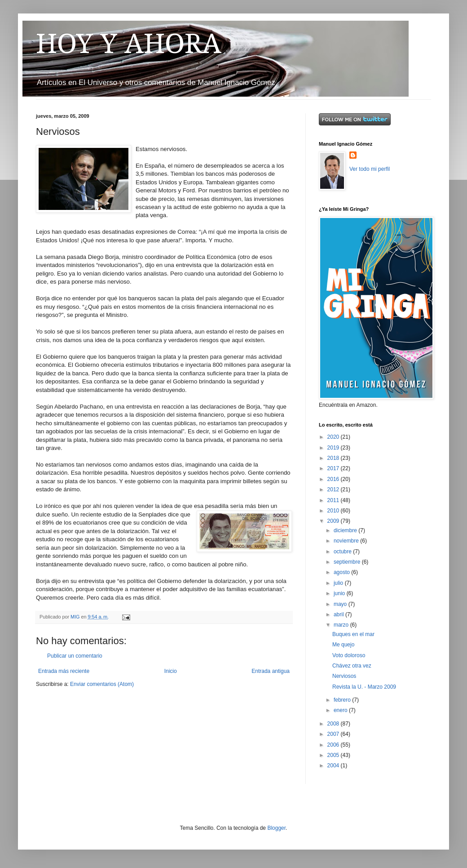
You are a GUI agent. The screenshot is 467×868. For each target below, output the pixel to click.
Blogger (276, 828)
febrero (343, 700)
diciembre (346, 530)
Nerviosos (344, 676)
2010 (334, 511)
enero (341, 710)
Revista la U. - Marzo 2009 (364, 687)
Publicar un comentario (75, 656)
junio (340, 593)
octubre (343, 552)
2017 (334, 468)
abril (339, 614)
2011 (334, 500)
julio (339, 583)
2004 (334, 766)
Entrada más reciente (64, 671)
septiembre (348, 562)
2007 (334, 734)
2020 (334, 437)
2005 (334, 755)
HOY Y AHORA (129, 44)
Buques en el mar (353, 634)
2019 (334, 448)
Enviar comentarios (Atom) (102, 684)
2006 (334, 745)
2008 (334, 724)
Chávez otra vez (352, 666)
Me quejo (343, 645)
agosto (342, 572)
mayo (341, 604)
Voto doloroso (349, 655)
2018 (334, 458)
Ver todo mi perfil (370, 169)
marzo (342, 625)
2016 (334, 479)
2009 (334, 521)
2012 (334, 490)
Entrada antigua (271, 671)
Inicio (171, 671)
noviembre (347, 541)
